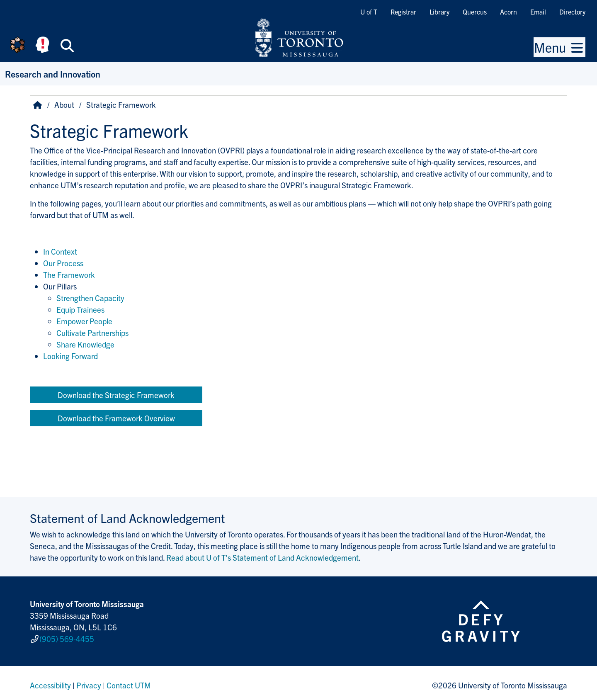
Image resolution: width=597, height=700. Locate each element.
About (64, 105)
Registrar (403, 12)
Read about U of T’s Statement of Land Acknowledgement (262, 557)
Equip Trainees (80, 309)
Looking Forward (70, 356)
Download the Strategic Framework (116, 395)
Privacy (89, 681)
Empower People (84, 321)
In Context (60, 251)
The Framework (69, 275)
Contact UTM (129, 681)
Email (538, 12)
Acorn (508, 12)
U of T (369, 12)
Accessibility (50, 681)
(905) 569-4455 (67, 637)
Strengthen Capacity (90, 298)
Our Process (63, 263)
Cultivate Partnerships (92, 333)
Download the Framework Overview (116, 418)
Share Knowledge (85, 344)
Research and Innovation (53, 74)
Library (439, 12)
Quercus (475, 12)
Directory (572, 12)
